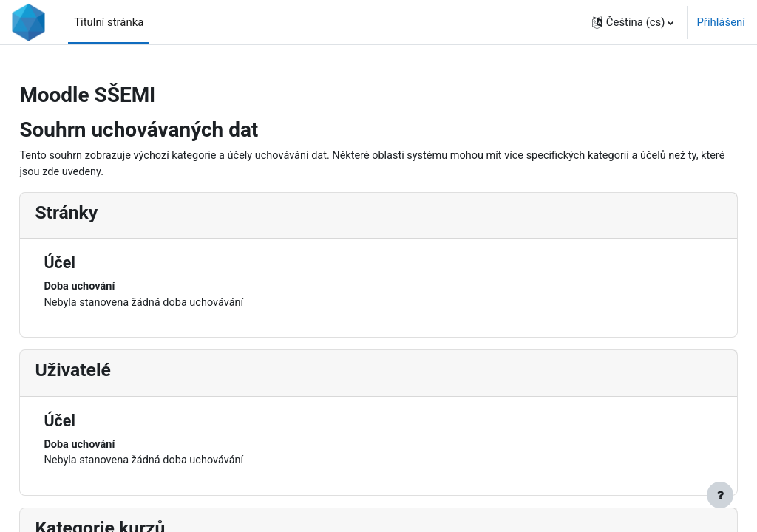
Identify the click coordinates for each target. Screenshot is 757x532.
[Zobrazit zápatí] (720, 495)
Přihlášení (721, 22)
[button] (633, 22)
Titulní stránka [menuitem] (109, 22)
